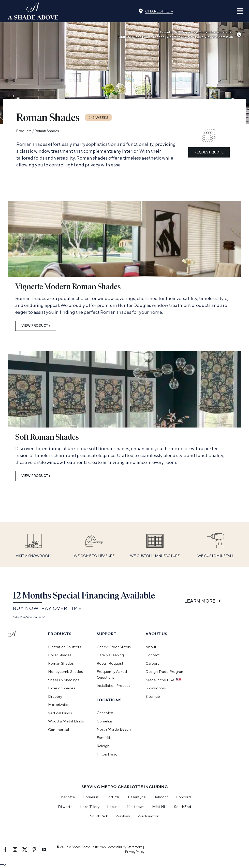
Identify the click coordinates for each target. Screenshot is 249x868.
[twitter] (25, 849)
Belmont (161, 797)
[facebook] (5, 849)
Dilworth (65, 807)
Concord (183, 797)
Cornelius (91, 797)
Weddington (148, 816)
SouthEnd (182, 807)
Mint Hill (159, 807)
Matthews (136, 807)
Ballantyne (137, 797)
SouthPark (99, 816)
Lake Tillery (90, 807)
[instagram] (15, 849)
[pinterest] (34, 849)
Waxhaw (123, 816)
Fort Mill (113, 797)
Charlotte (67, 797)
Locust (113, 807)
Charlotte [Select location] (159, 11)
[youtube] (44, 849)
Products (24, 131)
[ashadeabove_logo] (33, 5)
